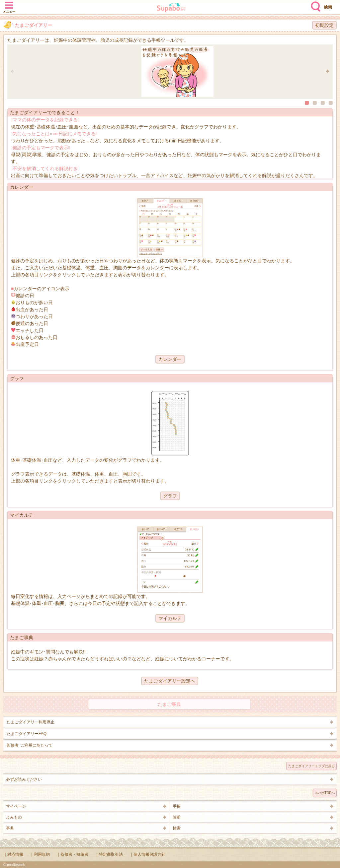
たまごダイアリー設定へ (170, 681)
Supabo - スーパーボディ (171, 8)
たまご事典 (169, 704)
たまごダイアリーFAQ (27, 734)
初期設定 (324, 25)
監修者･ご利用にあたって (30, 745)
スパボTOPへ (325, 793)
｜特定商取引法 (109, 854)
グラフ (170, 496)
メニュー (9, 4)
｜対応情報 (13, 854)
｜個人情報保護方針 (147, 854)
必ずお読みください (24, 779)
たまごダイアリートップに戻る (311, 766)
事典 (10, 828)
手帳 (177, 806)
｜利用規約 (40, 854)
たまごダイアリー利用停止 (31, 722)
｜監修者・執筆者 (72, 854)
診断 (177, 817)
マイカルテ (170, 618)
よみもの (14, 817)
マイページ (16, 806)
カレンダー (170, 359)
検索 (314, 4)
